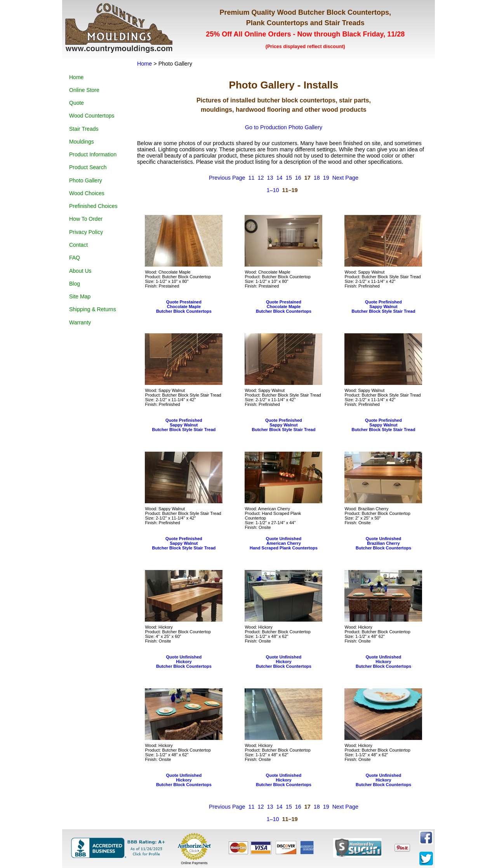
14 (280, 178)
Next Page (345, 178)
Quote (76, 103)
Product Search (88, 167)
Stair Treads (84, 129)
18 (317, 178)
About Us (80, 271)
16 (298, 178)
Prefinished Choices (93, 206)
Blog (75, 284)
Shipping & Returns (93, 309)
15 (289, 178)
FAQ (75, 258)
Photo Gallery (86, 180)
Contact (78, 245)
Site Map (80, 296)
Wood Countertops (92, 116)
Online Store (84, 90)
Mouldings (82, 142)
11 (252, 178)
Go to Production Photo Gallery (284, 127)
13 (270, 178)
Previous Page (227, 178)
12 (261, 178)
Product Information (93, 154)
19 (326, 178)
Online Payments (194, 863)
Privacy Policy (86, 232)
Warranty (80, 322)
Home (76, 77)
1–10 (273, 190)
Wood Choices (87, 193)
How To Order (86, 219)
